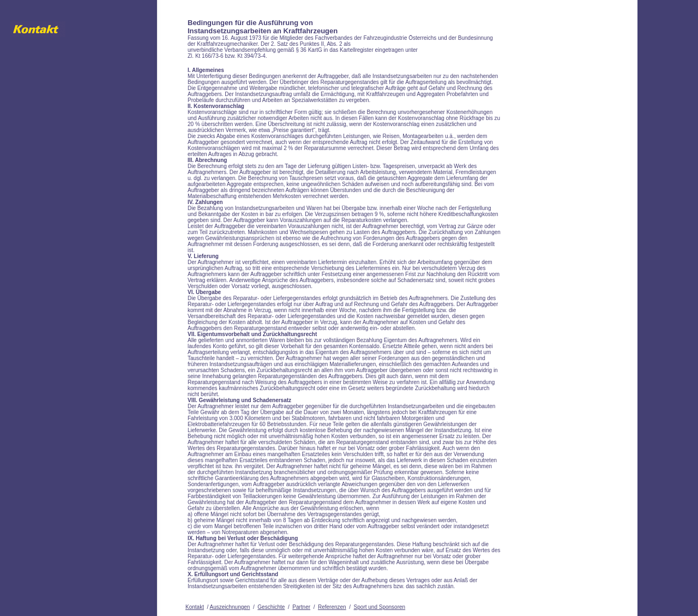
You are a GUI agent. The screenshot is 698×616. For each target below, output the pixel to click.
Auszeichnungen (230, 607)
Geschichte (271, 607)
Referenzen (332, 607)
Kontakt (195, 607)
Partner (301, 607)
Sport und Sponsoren (380, 607)
